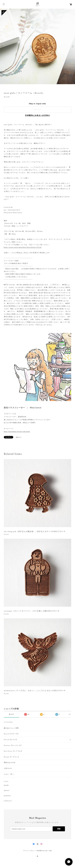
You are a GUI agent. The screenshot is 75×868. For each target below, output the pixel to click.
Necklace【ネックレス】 (13, 745)
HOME (6, 785)
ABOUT (7, 791)
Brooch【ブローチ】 (11, 734)
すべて (11, 714)
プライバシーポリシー (29, 851)
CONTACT (8, 801)
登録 (59, 829)
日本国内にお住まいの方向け (37, 115)
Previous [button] (2, 46)
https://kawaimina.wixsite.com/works (17, 432)
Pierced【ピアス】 (11, 740)
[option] (37, 46)
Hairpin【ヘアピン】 (12, 757)
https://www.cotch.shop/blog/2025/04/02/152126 (23, 247)
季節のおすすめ (10, 763)
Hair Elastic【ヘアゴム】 (13, 751)
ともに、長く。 (10, 774)
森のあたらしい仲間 (11, 728)
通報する (19, 437)
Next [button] (73, 46)
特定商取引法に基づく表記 (44, 851)
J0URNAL (7, 796)
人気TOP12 (8, 768)
